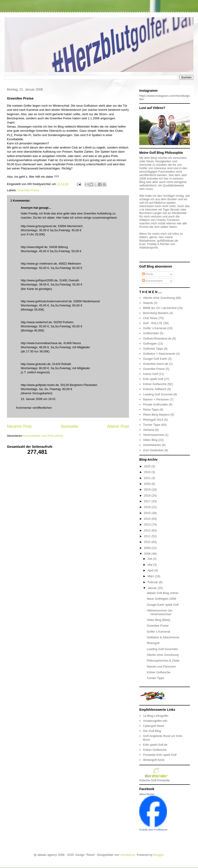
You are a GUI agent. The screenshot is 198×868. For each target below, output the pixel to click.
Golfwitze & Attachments (163, 637)
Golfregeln (150, 344)
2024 (148, 472)
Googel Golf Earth (155, 359)
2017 (148, 501)
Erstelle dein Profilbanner (153, 830)
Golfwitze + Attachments (159, 354)
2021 (148, 478)
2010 (148, 542)
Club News (150, 318)
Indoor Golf (150, 374)
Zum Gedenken (153, 450)
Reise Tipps (151, 410)
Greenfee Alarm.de (156, 364)
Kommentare (152, 281)
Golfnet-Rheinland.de (157, 338)
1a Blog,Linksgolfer (156, 716)
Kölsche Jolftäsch (155, 389)
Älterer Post (118, 426)
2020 (148, 484)
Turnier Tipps (152, 425)
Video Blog (150, 440)
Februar (153, 582)
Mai (150, 565)
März (151, 576)
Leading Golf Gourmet (158, 394)
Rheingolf (153, 643)
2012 (148, 530)
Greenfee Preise (28, 190)
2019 (148, 490)
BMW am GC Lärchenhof (160, 308)
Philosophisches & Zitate (163, 661)
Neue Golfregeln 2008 (161, 599)
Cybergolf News (154, 726)
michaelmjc (128, 855)
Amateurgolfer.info (155, 721)
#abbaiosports (149, 247)
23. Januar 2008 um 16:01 (38, 399)
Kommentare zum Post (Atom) (43, 436)
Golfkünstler (151, 333)
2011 (148, 536)
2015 (148, 513)
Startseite (69, 426)
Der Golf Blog (152, 731)
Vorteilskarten (152, 445)
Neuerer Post (19, 426)
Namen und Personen (161, 667)
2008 (148, 554)
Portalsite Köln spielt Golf (160, 755)
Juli (150, 559)
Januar (153, 588)
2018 (148, 495)
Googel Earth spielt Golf (163, 605)
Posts (148, 274)
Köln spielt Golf (153, 379)
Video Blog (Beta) (158, 620)
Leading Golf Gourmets (162, 649)
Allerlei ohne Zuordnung (159, 298)
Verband (148, 430)
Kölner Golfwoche (155, 384)
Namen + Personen (156, 399)
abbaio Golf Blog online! (163, 593)
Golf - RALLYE (153, 323)
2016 (148, 507)
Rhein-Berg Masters (156, 415)
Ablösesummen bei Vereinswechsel (159, 612)
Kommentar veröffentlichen (34, 408)
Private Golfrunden (155, 404)
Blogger (158, 855)
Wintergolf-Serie (154, 760)
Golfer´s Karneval (155, 328)
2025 (148, 466)
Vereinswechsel (153, 435)
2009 (148, 548)
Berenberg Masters (156, 313)
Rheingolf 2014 (153, 420)
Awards (148, 303)
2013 (148, 524)
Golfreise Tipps (153, 349)
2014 (148, 519)
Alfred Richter (147, 794)
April (151, 570)
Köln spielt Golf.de (155, 745)
